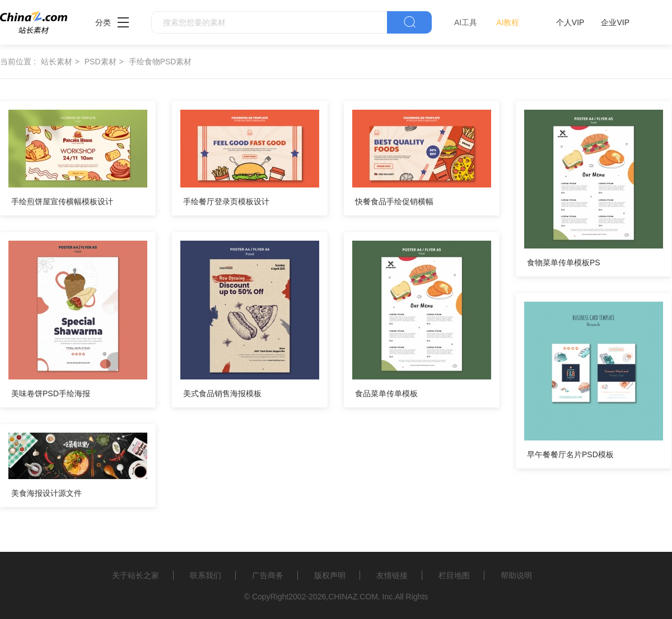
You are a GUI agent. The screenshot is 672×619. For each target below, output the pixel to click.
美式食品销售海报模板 (222, 393)
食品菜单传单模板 (386, 393)
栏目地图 (454, 575)
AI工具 (466, 22)
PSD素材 (101, 62)
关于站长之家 (136, 575)
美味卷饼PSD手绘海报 (51, 393)
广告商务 (268, 575)
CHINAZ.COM (353, 597)
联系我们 (206, 575)
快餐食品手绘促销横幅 (394, 201)
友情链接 (392, 575)
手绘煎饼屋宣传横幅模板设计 (62, 201)
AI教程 (508, 22)
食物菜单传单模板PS (564, 262)
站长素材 (57, 62)
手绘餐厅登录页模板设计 (226, 201)
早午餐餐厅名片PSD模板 (570, 454)
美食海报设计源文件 (46, 493)
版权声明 (330, 575)
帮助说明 (516, 575)
